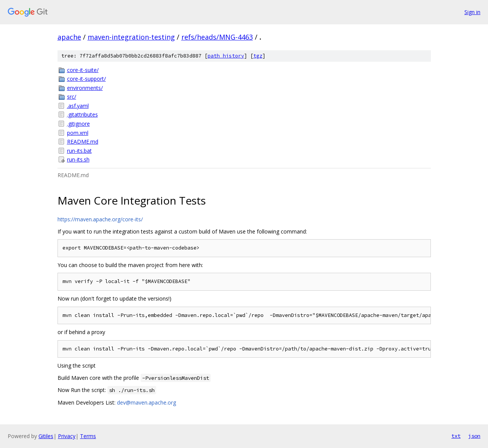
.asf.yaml (78, 106)
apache (69, 37)
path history (226, 56)
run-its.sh (78, 159)
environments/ (85, 88)
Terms (88, 436)
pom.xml (78, 133)
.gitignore (78, 124)
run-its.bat (79, 151)
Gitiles (46, 436)
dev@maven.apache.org (146, 402)
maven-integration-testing (131, 37)
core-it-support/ (86, 79)
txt (456, 436)
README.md (83, 142)
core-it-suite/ (83, 70)
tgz (258, 56)
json (474, 436)
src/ (72, 97)
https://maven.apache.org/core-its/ (100, 219)
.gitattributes (82, 114)
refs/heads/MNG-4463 (217, 37)
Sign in (472, 12)
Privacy (67, 436)
